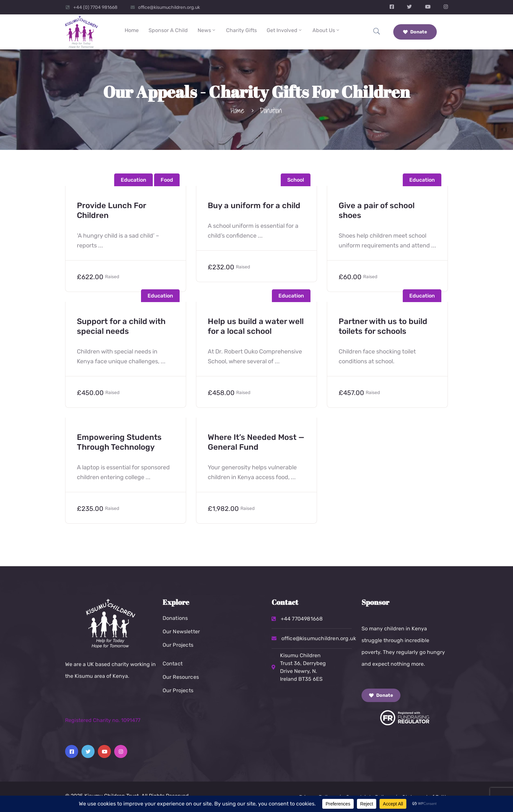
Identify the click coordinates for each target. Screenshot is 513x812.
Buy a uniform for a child (254, 206)
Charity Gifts (241, 30)
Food (167, 180)
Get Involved (285, 30)
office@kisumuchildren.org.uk (169, 7)
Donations (175, 618)
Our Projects (178, 645)
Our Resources (181, 677)
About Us (326, 30)
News (207, 30)
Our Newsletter (181, 632)
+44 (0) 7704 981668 (95, 7)
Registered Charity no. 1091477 (103, 720)
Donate (415, 32)
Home (132, 30)
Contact (173, 664)
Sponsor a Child (168, 30)
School (296, 180)
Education (133, 180)
